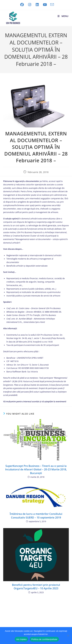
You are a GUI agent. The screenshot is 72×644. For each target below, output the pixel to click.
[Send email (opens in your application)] (51, 5)
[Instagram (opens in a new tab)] (30, 5)
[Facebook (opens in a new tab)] (22, 5)
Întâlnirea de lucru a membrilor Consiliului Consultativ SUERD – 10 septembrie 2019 (36, 516)
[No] (68, 636)
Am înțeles (21, 639)
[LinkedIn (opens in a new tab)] (37, 5)
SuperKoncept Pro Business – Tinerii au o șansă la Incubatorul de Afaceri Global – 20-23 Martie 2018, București (36, 469)
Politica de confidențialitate (44, 639)
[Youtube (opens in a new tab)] (45, 5)
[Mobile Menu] (63, 16)
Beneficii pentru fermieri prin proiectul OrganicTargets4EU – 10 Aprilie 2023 (36, 587)
